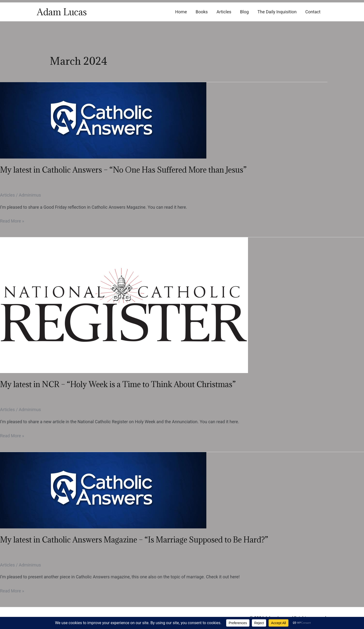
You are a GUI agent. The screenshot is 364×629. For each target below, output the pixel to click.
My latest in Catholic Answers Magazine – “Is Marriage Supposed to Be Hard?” (134, 540)
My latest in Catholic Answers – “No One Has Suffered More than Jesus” (123, 170)
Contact (313, 12)
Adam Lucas (62, 12)
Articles (224, 12)
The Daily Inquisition (277, 12)
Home (181, 12)
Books (202, 12)
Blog (244, 12)
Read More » (12, 221)
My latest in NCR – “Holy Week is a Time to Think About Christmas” (118, 384)
